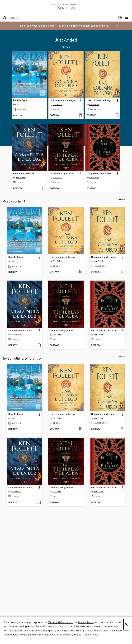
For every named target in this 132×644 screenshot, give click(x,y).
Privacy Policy (86, 622)
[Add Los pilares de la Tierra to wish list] (117, 188)
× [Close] (126, 625)
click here (72, 26)
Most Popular (14, 202)
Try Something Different (22, 359)
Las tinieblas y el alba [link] (62, 174)
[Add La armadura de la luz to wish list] (44, 188)
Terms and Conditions (60, 622)
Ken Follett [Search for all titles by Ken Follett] (57, 105)
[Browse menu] (127, 18)
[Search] (5, 18)
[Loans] (120, 18)
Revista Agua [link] (20, 101)
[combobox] (59, 18)
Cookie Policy (91, 635)
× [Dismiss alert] (117, 26)
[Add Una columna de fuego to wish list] (80, 115)
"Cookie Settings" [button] (76, 631)
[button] (44, 101)
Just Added (66, 40)
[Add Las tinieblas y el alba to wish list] (80, 188)
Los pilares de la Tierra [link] (99, 174)
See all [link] (66, 47)
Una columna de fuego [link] (62, 101)
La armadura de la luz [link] (25, 174)
